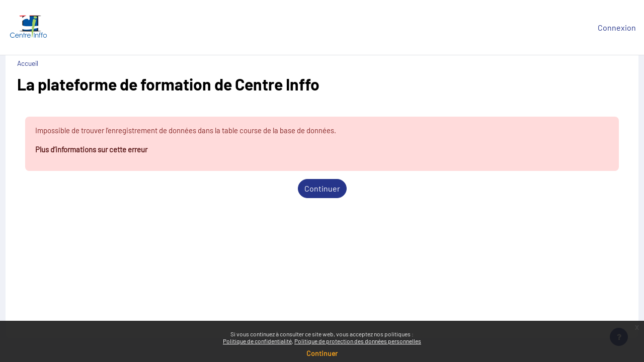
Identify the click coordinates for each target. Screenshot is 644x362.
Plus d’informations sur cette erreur (116, 151)
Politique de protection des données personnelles (358, 341)
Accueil (46, 63)
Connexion (617, 27)
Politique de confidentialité (257, 341)
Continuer (322, 190)
